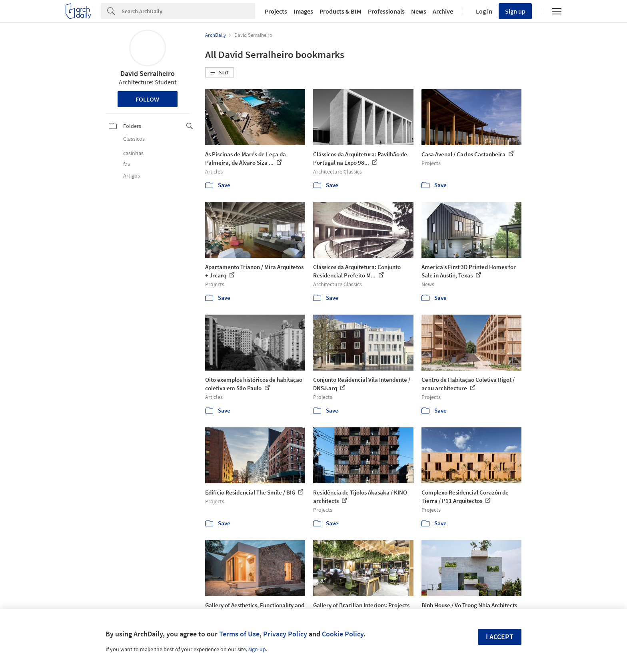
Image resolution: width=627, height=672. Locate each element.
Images (303, 11)
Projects (276, 11)
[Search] (188, 11)
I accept (500, 637)
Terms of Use (239, 634)
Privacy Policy (285, 634)
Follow (147, 99)
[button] (220, 73)
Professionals (386, 11)
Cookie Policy (343, 634)
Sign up (515, 11)
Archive (443, 11)
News (419, 11)
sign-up (257, 649)
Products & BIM (340, 11)
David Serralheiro (148, 73)
